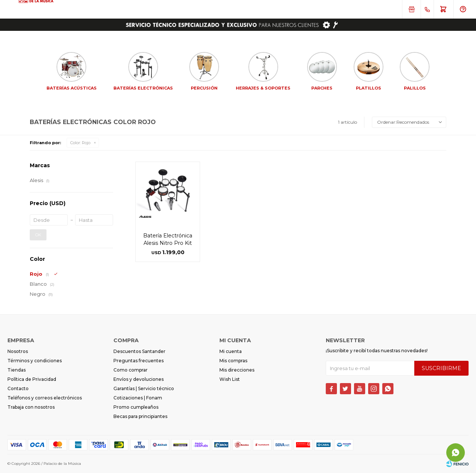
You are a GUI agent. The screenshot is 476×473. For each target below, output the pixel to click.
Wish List (230, 379)
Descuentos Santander (139, 351)
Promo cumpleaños (136, 407)
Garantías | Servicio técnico (144, 388)
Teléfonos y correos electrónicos (45, 398)
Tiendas (17, 370)
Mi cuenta (231, 351)
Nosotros (18, 351)
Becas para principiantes (140, 416)
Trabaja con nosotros (31, 407)
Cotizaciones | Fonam (138, 398)
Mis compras (233, 361)
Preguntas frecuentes (139, 361)
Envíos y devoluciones (139, 379)
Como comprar (131, 370)
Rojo (80, 143)
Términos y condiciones (35, 361)
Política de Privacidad (32, 379)
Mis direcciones (237, 370)
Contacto (18, 388)
